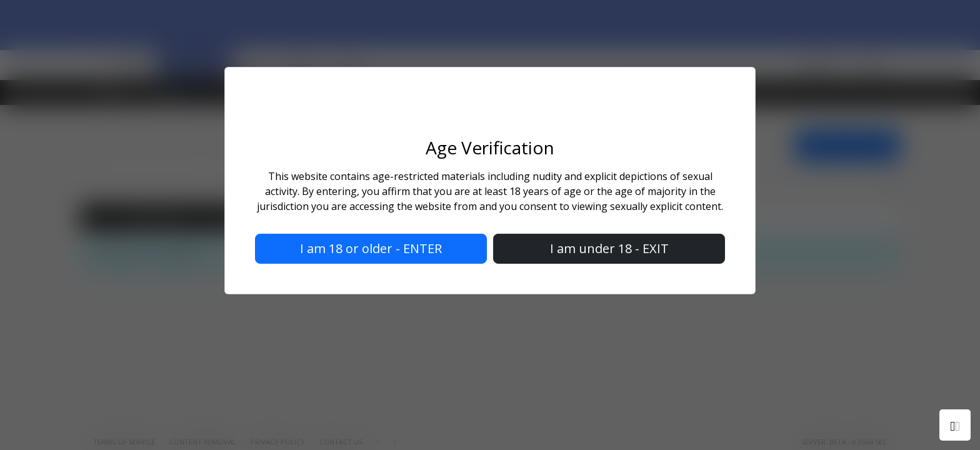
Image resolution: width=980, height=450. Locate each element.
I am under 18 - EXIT (609, 248)
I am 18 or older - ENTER (371, 248)
